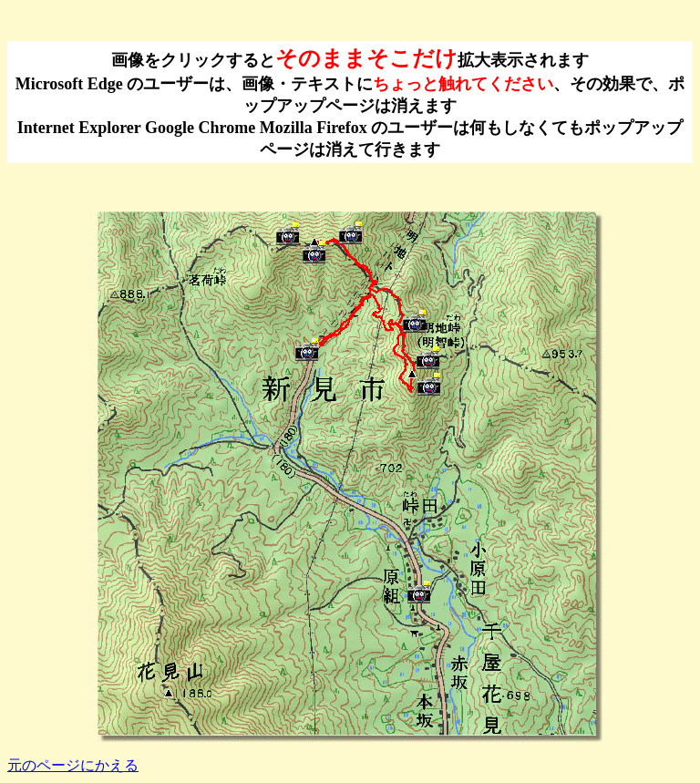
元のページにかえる (73, 765)
